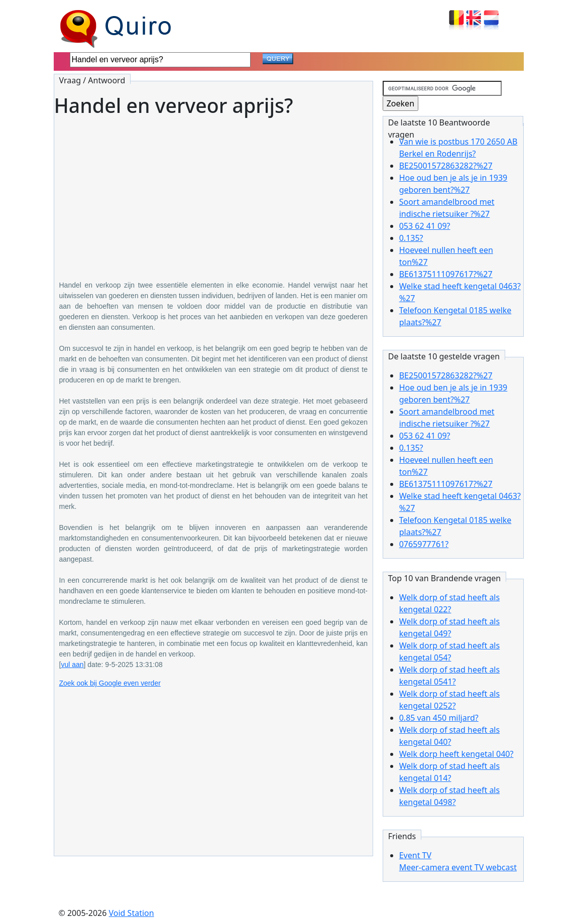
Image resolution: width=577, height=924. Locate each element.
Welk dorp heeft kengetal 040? (456, 754)
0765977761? (424, 544)
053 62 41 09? (425, 226)
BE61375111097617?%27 (446, 274)
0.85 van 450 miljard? (439, 718)
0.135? (411, 238)
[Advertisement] (213, 191)
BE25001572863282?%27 (446, 166)
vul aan (72, 665)
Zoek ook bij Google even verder (110, 683)
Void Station (132, 913)
